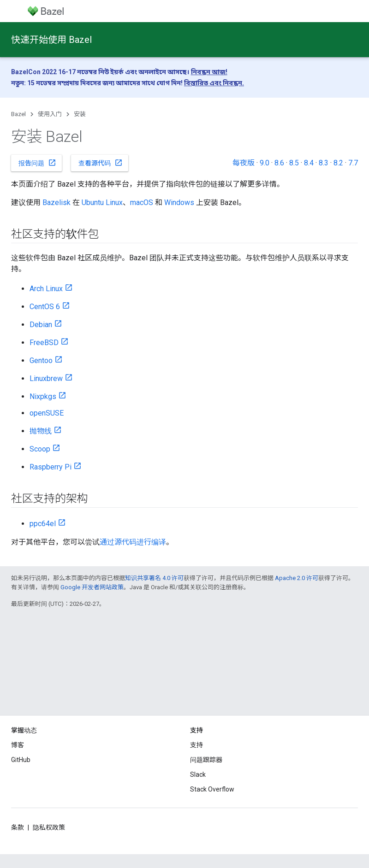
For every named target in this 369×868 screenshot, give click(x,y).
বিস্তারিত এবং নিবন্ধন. (214, 83)
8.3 (324, 163)
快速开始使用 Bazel (51, 40)
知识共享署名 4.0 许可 (154, 578)
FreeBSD (44, 343)
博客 (18, 745)
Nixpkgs (43, 396)
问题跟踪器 (206, 760)
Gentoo (41, 361)
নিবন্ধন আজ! (209, 72)
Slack (198, 774)
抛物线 (41, 431)
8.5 (294, 163)
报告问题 (37, 163)
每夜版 (244, 163)
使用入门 (50, 114)
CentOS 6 (45, 307)
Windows (179, 202)
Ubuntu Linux (102, 202)
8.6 (279, 163)
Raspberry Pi (51, 467)
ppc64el (43, 524)
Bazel (18, 114)
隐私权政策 (49, 827)
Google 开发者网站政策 (92, 587)
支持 (196, 745)
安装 (80, 114)
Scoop (40, 449)
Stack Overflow (212, 789)
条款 (18, 827)
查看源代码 (101, 163)
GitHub (21, 760)
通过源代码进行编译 (133, 542)
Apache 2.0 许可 (297, 578)
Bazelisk (57, 202)
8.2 (338, 163)
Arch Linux (46, 289)
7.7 (353, 163)
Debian (41, 325)
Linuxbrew (46, 378)
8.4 (309, 163)
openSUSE (47, 413)
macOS (142, 202)
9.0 (265, 163)
